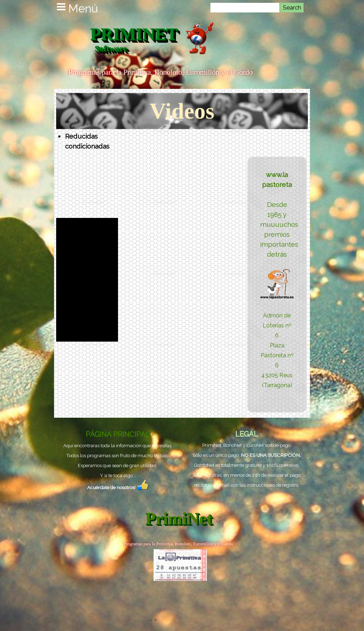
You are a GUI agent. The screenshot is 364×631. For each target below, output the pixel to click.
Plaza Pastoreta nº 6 (277, 355)
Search (292, 8)
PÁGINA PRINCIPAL (118, 434)
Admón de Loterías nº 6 (277, 325)
